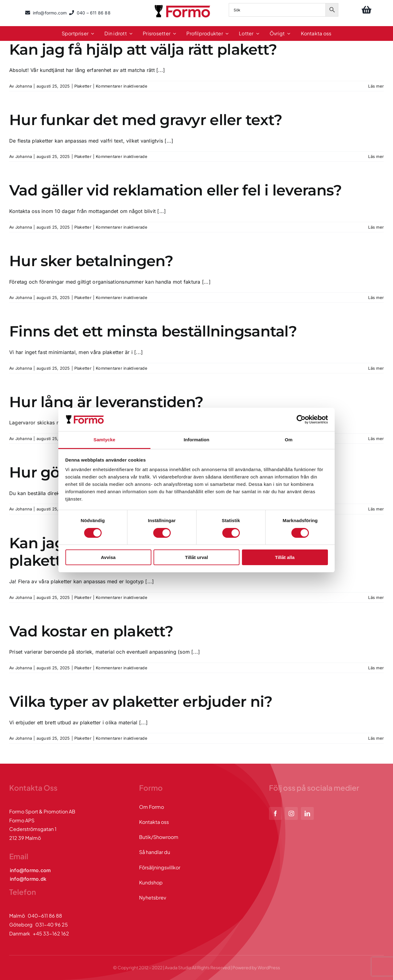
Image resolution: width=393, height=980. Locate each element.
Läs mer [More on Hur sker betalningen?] (376, 297)
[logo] (183, 6)
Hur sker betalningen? (91, 261)
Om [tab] (288, 440)
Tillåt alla (285, 557)
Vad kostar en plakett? (91, 631)
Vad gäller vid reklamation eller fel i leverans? (175, 190)
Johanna (24, 86)
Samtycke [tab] (105, 440)
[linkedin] (307, 813)
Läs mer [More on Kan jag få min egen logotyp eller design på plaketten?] (376, 597)
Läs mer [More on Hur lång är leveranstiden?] (376, 439)
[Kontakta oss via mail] (30, 870)
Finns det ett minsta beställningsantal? (153, 331)
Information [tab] (196, 440)
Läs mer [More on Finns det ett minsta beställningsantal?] (376, 368)
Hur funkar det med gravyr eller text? (146, 120)
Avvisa (108, 557)
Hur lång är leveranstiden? (106, 402)
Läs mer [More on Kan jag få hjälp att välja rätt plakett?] (376, 86)
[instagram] (291, 813)
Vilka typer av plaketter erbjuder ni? (141, 702)
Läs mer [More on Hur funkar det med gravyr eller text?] (376, 156)
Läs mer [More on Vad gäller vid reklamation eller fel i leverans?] (376, 227)
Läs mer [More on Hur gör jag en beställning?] (376, 509)
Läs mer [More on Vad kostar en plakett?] (376, 668)
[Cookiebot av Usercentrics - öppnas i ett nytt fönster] (301, 419)
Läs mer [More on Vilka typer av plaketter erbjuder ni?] (376, 738)
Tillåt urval (197, 557)
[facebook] (275, 813)
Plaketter (83, 86)
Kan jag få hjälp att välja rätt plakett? (143, 49)
